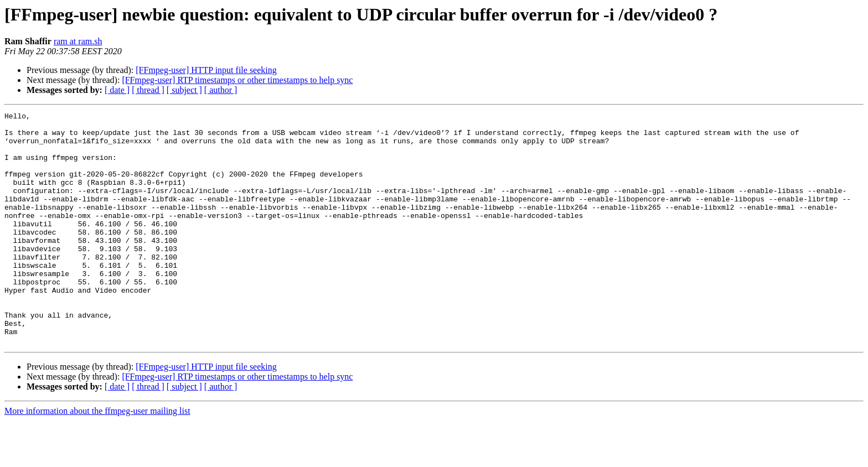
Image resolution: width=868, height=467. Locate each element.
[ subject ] (184, 90)
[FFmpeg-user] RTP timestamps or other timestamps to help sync (237, 80)
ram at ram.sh (78, 41)
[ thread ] (148, 90)
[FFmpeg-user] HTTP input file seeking (206, 70)
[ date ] (117, 90)
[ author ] (221, 90)
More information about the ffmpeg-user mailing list (97, 457)
